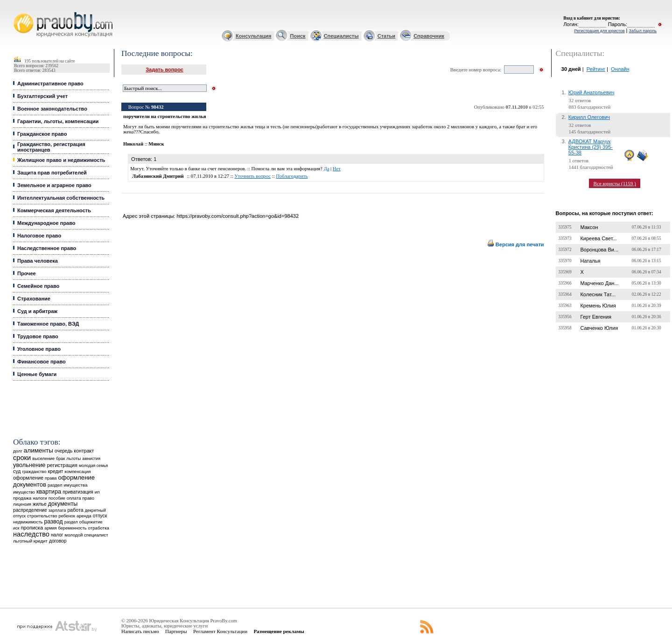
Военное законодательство (52, 109)
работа (75, 510)
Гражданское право (42, 134)
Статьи (386, 36)
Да (326, 169)
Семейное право (38, 286)
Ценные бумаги (37, 374)
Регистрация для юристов (599, 31)
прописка (32, 528)
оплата (74, 498)
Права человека (38, 261)
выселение (43, 458)
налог (57, 535)
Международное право (46, 223)
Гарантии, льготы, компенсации (58, 121)
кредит (55, 471)
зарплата (57, 510)
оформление (28, 478)
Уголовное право (39, 349)
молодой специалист (87, 535)
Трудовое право (38, 336)
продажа (22, 498)
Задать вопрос (164, 70)
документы (63, 504)
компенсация (78, 472)
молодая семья (93, 466)
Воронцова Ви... (599, 250)
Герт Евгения (596, 317)
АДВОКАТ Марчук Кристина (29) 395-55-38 (591, 147)
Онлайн (620, 69)
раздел (71, 522)
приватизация (78, 492)
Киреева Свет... (598, 238)
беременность (73, 528)
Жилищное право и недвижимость (61, 160)
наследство (31, 534)
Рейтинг (596, 69)
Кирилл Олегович (589, 117)
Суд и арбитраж (37, 311)
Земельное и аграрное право (54, 185)
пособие (57, 498)
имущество (24, 492)
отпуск (100, 516)
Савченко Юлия (599, 328)
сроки (22, 458)
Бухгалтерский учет (42, 96)
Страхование (34, 299)
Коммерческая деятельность (54, 210)
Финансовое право (42, 362)
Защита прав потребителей (52, 173)
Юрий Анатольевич (591, 92)
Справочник (429, 36)
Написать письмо (140, 631)
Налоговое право (39, 236)
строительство (42, 516)
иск (16, 528)
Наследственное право (47, 248)
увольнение (29, 465)
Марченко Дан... (599, 283)
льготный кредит (30, 541)
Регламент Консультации (220, 631)
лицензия (22, 504)
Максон (589, 227)
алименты (38, 450)
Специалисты (341, 36)
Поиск (298, 36)
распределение (30, 510)
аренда (84, 516)
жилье (40, 504)
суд (17, 471)
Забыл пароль (643, 31)
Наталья (590, 261)
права (51, 478)
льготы (73, 458)
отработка (99, 528)
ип (97, 492)
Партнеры (176, 631)
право (88, 498)
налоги (40, 498)
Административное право (50, 84)
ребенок (67, 516)
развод (53, 522)
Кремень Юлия (598, 306)
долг (18, 451)
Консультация (253, 36)
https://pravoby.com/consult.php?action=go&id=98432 (238, 216)
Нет (337, 169)
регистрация (62, 465)
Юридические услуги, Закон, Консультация (18, 12)
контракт (84, 451)
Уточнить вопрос (252, 176)
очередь (63, 451)
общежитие (91, 522)
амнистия (91, 459)
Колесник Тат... (598, 294)
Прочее (27, 273)
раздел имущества (67, 485)
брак (60, 459)
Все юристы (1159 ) (615, 183)
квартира (49, 491)
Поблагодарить (292, 176)
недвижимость (28, 522)
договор (58, 541)
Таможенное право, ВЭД (48, 324)
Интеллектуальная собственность (61, 198)
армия (50, 528)
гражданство (34, 472)
